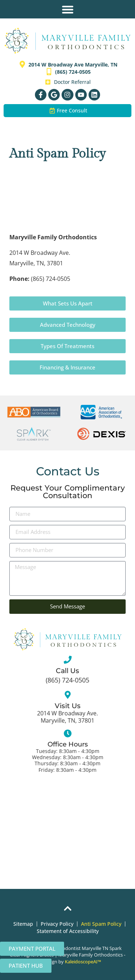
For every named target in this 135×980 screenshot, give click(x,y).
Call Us (67, 671)
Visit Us (68, 706)
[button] (67, 9)
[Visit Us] (68, 695)
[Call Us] (68, 660)
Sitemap (23, 924)
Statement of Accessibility (68, 931)
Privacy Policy (57, 924)
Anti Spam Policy (101, 924)
